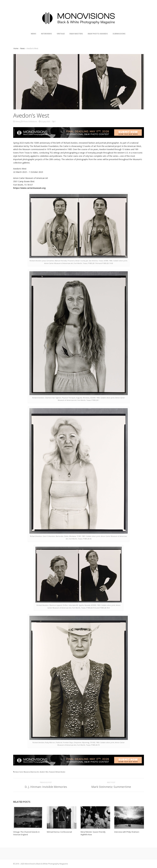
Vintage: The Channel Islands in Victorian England (26, 833)
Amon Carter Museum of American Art (27, 772)
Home (16, 48)
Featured (52, 772)
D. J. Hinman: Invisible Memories (46, 787)
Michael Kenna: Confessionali (59, 832)
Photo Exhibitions (30, 122)
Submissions (119, 34)
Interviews (46, 34)
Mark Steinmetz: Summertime (111, 787)
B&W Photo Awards (98, 34)
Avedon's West (44, 772)
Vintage (61, 34)
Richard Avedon (60, 772)
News (34, 34)
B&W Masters (76, 34)
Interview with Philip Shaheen (127, 832)
